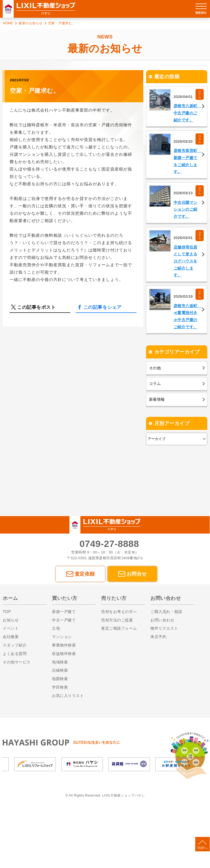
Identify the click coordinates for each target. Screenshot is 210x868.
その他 (155, 408)
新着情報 (157, 445)
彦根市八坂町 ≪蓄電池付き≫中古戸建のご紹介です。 (184, 351)
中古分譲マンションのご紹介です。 (184, 233)
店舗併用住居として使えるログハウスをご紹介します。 (184, 290)
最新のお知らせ (31, 23)
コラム (200, 95)
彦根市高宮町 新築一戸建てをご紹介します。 (184, 176)
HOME (8, 23)
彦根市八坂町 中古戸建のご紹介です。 (184, 118)
